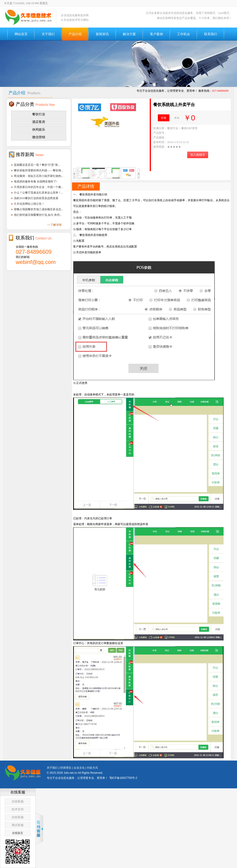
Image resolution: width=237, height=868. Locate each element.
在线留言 (18, 833)
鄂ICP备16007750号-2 (123, 778)
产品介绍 (75, 34)
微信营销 (39, 137)
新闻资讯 (102, 34)
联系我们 (211, 34)
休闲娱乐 (39, 129)
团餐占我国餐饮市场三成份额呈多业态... (39, 209)
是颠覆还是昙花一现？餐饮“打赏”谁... (37, 165)
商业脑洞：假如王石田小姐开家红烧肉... (39, 176)
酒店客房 (39, 122)
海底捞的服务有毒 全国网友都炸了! (36, 182)
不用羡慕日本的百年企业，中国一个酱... (39, 187)
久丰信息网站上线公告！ (29, 204)
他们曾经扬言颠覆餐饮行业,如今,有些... (38, 215)
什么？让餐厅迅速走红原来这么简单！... (39, 193)
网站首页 (21, 34)
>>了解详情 (54, 225)
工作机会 (184, 34)
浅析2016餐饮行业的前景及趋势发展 (36, 198)
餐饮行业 (39, 114)
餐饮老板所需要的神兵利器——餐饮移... (39, 170)
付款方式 (92, 768)
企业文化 (79, 768)
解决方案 (129, 34)
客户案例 (156, 34)
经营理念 (66, 768)
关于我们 (48, 34)
